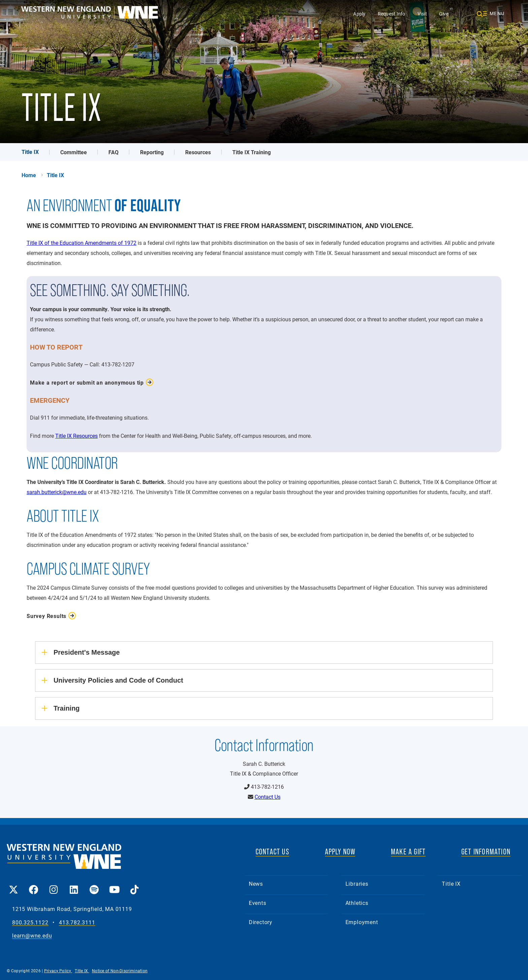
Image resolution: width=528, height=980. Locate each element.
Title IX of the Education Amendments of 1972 (81, 243)
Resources (198, 152)
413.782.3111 (77, 923)
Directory (261, 922)
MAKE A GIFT (408, 852)
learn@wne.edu (32, 936)
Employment (362, 922)
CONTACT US (272, 852)
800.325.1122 (30, 923)
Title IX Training (252, 152)
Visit (422, 14)
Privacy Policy (58, 971)
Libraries (357, 884)
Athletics (357, 903)
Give (444, 14)
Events (258, 903)
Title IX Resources (76, 436)
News (256, 884)
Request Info (392, 14)
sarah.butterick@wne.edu (57, 492)
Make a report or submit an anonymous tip (87, 382)
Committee (74, 152)
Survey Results (46, 616)
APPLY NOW (340, 852)
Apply (359, 14)
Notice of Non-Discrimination (120, 971)
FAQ (113, 152)
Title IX (30, 152)
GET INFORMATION (486, 852)
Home (29, 175)
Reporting (152, 152)
